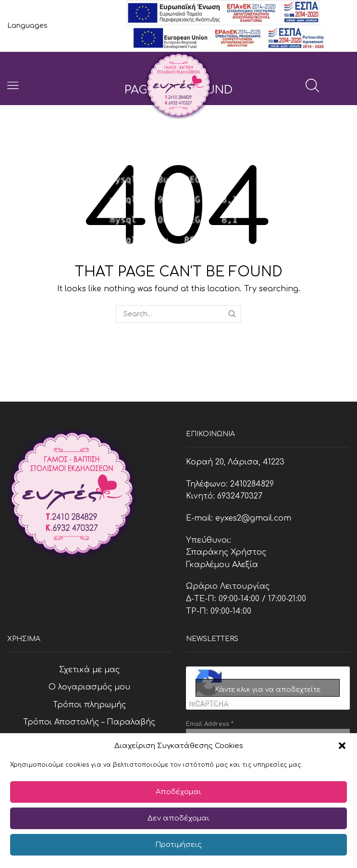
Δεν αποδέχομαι (178, 818)
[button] (342, 746)
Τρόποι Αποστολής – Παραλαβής (89, 722)
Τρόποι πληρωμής (89, 705)
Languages (27, 26)
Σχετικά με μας (89, 670)
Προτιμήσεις (178, 845)
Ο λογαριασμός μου (89, 687)
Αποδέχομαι (178, 792)
